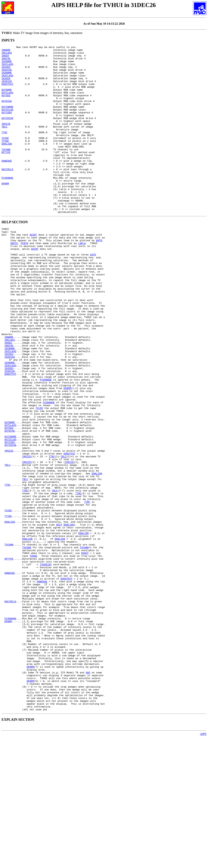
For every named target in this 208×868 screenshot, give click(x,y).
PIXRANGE (7, 204)
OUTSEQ (6, 106)
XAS (88, 795)
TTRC (4, 150)
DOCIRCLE (7, 194)
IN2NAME (7, 65)
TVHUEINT (46, 666)
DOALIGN (7, 164)
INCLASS (7, 54)
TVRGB (33, 655)
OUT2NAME (7, 119)
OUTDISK (7, 112)
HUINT (33, 270)
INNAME (6, 51)
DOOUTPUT (7, 92)
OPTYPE (6, 174)
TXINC (5, 157)
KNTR (99, 277)
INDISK (6, 61)
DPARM (5, 211)
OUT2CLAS (7, 123)
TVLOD (39, 478)
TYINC (5, 160)
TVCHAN (6, 170)
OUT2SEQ (7, 126)
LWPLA (82, 280)
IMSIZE (6, 140)
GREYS (14, 280)
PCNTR (24, 280)
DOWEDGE (7, 184)
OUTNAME (7, 99)
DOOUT (85, 652)
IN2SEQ (6, 71)
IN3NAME (7, 78)
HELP (59, 618)
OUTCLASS (7, 102)
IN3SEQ (6, 85)
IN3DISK (7, 89)
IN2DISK (7, 75)
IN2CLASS (7, 68)
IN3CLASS (7, 82)
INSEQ (5, 58)
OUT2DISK (7, 133)
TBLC (4, 143)
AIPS (93, 294)
